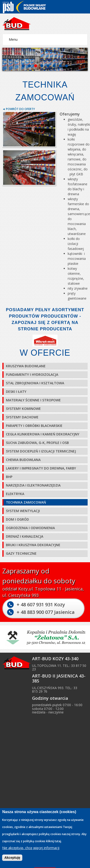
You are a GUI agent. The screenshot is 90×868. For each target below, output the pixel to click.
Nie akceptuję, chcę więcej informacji (31, 848)
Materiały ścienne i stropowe (33, 400)
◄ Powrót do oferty (19, 109)
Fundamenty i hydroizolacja (32, 374)
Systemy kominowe (23, 409)
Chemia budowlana (23, 460)
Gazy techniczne (21, 553)
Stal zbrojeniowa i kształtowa (35, 383)
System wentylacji (23, 511)
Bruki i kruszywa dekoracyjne (33, 545)
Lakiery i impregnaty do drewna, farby (41, 468)
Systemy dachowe (22, 417)
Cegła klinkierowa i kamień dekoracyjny (43, 434)
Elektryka (15, 494)
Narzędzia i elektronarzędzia (33, 485)
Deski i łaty (16, 392)
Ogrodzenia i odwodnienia (30, 528)
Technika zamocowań (26, 502)
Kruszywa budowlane (26, 366)
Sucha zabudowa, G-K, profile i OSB (37, 443)
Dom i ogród (17, 519)
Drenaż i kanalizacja (25, 536)
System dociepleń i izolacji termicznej (41, 451)
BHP (9, 477)
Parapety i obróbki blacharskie (34, 426)
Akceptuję (12, 858)
